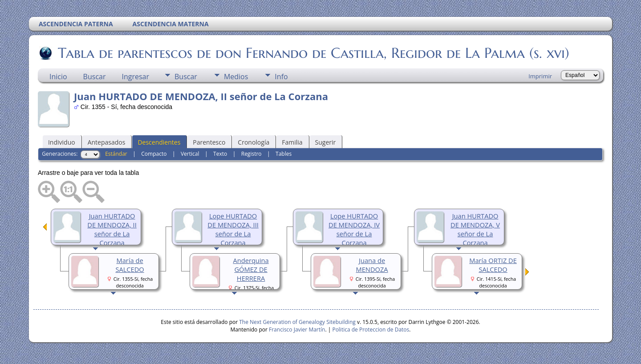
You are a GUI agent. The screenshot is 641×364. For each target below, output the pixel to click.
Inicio (58, 77)
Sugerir (326, 142)
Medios (236, 77)
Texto (220, 154)
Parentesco (209, 142)
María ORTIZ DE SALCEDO (493, 265)
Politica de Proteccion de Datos (371, 330)
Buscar (95, 77)
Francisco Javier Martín (297, 330)
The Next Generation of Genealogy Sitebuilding (297, 322)
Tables (284, 154)
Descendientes (159, 142)
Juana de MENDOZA (372, 265)
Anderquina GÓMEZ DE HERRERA (251, 269)
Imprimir (540, 76)
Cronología (254, 142)
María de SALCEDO (130, 265)
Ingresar (135, 77)
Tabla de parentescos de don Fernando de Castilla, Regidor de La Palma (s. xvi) (313, 53)
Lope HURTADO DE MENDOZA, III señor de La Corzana (233, 229)
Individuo (62, 142)
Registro (252, 154)
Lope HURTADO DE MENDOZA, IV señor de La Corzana (354, 229)
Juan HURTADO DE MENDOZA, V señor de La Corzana (475, 229)
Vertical (190, 154)
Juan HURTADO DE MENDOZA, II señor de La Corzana (112, 229)
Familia (292, 142)
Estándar (116, 154)
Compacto (154, 154)
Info (281, 77)
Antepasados (107, 142)
